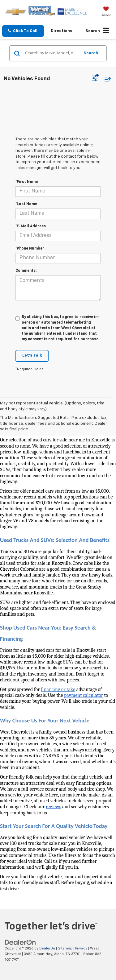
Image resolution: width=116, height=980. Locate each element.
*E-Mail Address (31, 226)
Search (91, 53)
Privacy (81, 948)
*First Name (27, 182)
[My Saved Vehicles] (106, 12)
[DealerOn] (20, 942)
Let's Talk (32, 356)
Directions (62, 31)
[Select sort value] (106, 79)
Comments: (26, 271)
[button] (23, 31)
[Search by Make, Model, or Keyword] (51, 53)
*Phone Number (30, 249)
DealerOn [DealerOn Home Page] (47, 948)
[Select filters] (95, 79)
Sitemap (65, 948)
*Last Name (26, 204)
